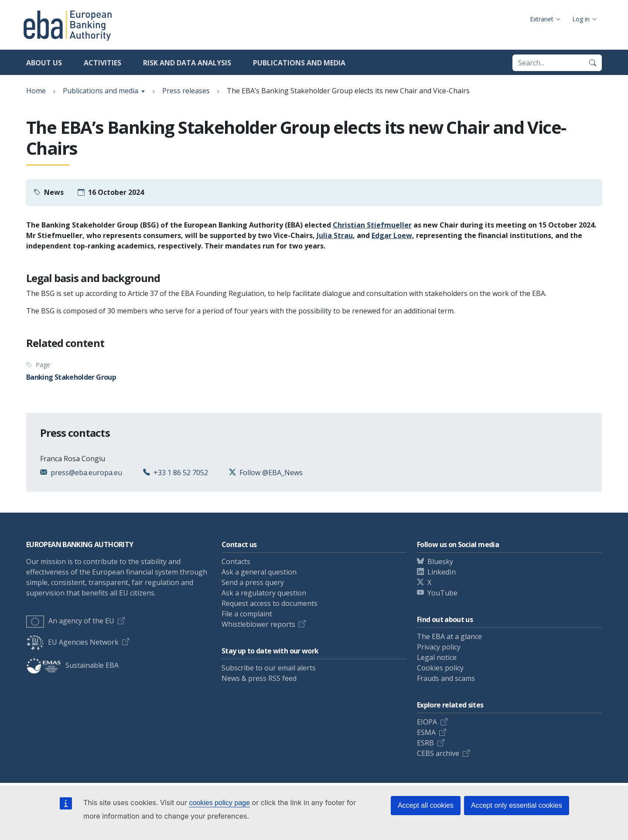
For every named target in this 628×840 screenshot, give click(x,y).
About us (44, 63)
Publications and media (299, 63)
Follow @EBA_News (271, 473)
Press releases (186, 91)
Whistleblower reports (258, 624)
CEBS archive (438, 753)
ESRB (425, 743)
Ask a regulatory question (264, 593)
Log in (581, 19)
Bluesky (440, 561)
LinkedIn (442, 572)
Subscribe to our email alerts (269, 668)
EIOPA (427, 722)
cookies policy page (219, 803)
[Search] (593, 63)
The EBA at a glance (449, 636)
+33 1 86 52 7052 (181, 473)
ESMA (426, 732)
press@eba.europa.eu (86, 473)
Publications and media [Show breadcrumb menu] (101, 91)
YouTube (442, 593)
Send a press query (253, 582)
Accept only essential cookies (517, 805)
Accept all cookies (426, 805)
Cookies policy (440, 668)
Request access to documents (270, 603)
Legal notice (437, 657)
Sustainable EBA (72, 665)
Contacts (236, 561)
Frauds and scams (446, 678)
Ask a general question (259, 572)
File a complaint (247, 614)
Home (36, 91)
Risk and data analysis (187, 63)
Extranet (542, 19)
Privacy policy (439, 647)
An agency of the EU (70, 621)
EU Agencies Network (72, 642)
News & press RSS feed (259, 678)
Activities (102, 63)
